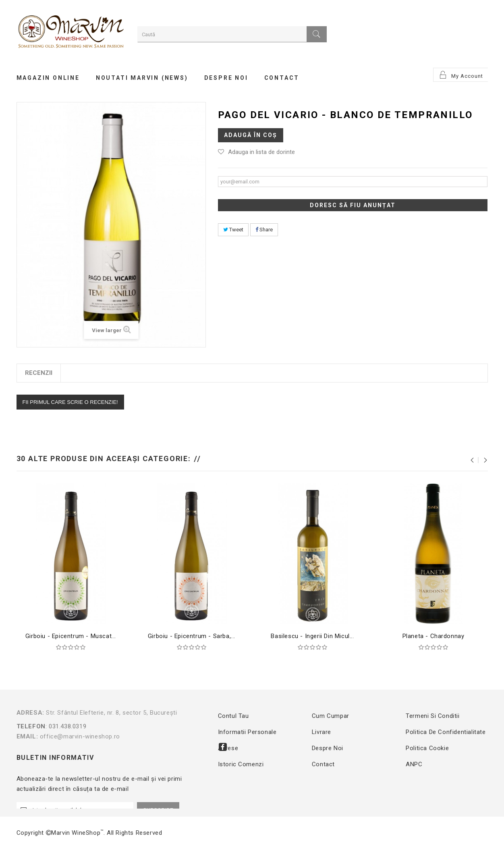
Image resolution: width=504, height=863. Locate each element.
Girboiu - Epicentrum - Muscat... (71, 636)
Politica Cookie (427, 748)
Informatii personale (247, 732)
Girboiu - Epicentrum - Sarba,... (192, 636)
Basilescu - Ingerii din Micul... (312, 636)
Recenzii (39, 373)
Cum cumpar (331, 716)
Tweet (233, 230)
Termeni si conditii (432, 716)
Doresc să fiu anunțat (353, 205)
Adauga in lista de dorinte (261, 152)
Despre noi (328, 748)
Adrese (228, 748)
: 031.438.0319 (106, 726)
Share (264, 230)
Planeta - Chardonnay (433, 636)
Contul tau (233, 716)
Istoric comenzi (241, 764)
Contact (323, 764)
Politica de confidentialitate (446, 732)
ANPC (414, 764)
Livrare (321, 732)
